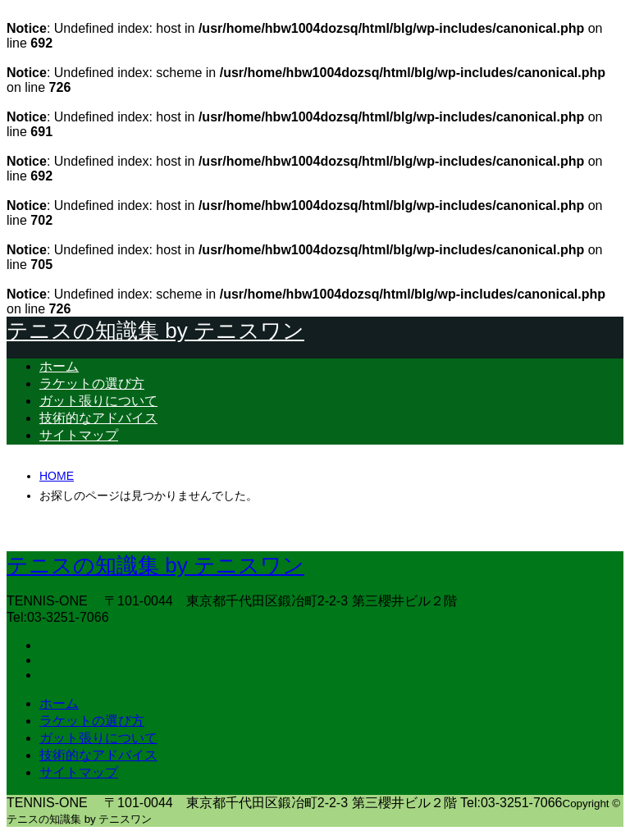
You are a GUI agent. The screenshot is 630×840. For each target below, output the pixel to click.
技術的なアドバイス (98, 418)
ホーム (59, 366)
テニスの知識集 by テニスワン (155, 331)
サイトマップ (79, 435)
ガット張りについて (98, 401)
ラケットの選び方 (92, 383)
